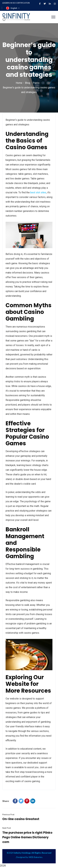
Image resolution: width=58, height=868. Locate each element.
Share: (6, 801)
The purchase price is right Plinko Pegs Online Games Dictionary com (27, 837)
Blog (28, 83)
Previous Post (8, 815)
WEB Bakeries (36, 857)
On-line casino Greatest (21, 819)
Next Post (7, 828)
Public (36, 83)
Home (19, 83)
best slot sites (38, 192)
